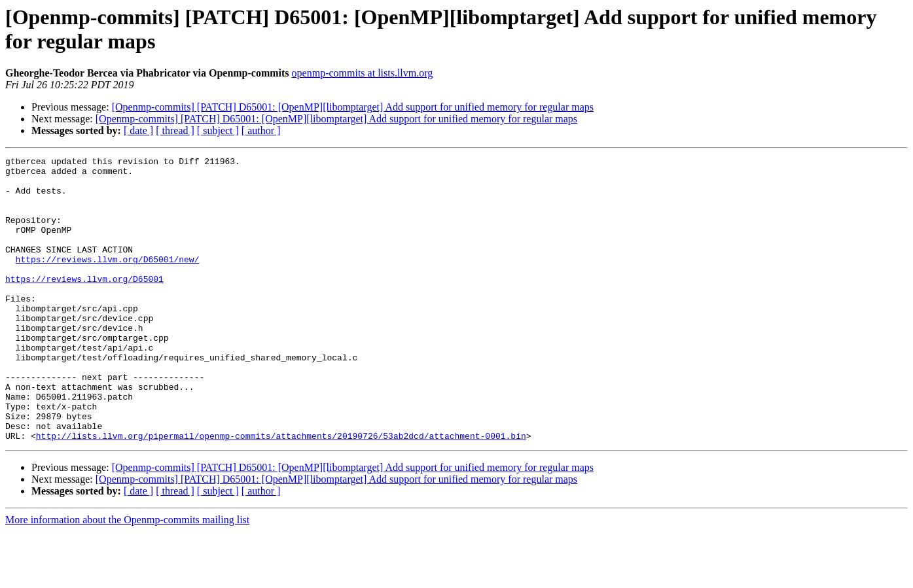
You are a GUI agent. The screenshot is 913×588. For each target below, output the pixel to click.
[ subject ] (218, 130)
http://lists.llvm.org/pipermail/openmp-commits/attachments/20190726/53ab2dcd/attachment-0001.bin (281, 493)
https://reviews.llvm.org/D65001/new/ (108, 281)
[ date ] (138, 130)
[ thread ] (175, 130)
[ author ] (261, 130)
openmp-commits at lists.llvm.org (363, 73)
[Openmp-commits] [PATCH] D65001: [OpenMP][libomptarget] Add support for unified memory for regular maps (353, 107)
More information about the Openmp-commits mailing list (127, 577)
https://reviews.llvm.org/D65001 (84, 304)
